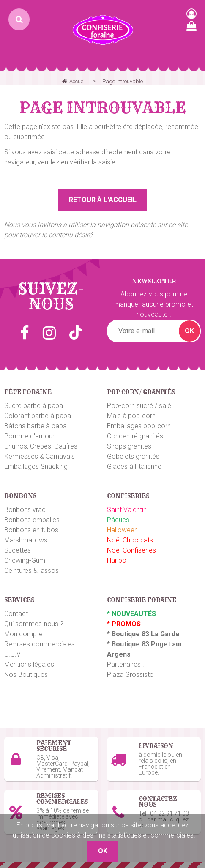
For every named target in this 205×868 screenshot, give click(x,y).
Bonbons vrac (25, 510)
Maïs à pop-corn (131, 416)
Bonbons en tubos (31, 530)
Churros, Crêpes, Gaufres (41, 446)
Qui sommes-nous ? (34, 624)
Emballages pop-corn (139, 426)
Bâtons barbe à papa (36, 426)
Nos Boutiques (26, 675)
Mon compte (23, 634)
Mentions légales (29, 664)
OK (189, 331)
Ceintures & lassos (31, 571)
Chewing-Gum (25, 560)
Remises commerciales (40, 644)
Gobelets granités (133, 456)
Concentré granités (135, 436)
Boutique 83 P (134, 644)
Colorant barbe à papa (38, 416)
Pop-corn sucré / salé (139, 406)
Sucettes (18, 550)
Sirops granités (129, 446)
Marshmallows (26, 540)
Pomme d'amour (29, 436)
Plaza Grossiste (130, 675)
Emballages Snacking (36, 467)
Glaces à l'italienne (134, 467)
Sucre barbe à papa (34, 406)
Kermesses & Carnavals (40, 456)
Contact (16, 614)
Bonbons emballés (32, 520)
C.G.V (12, 654)
